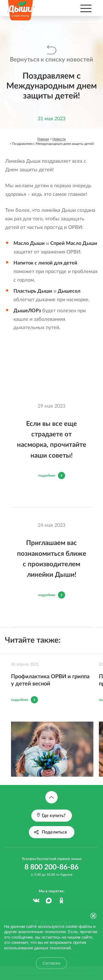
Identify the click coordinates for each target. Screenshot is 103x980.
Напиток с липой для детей (45, 263)
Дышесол (69, 291)
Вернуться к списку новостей (51, 60)
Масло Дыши (29, 244)
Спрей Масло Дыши (74, 244)
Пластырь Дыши (33, 291)
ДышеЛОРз (27, 311)
